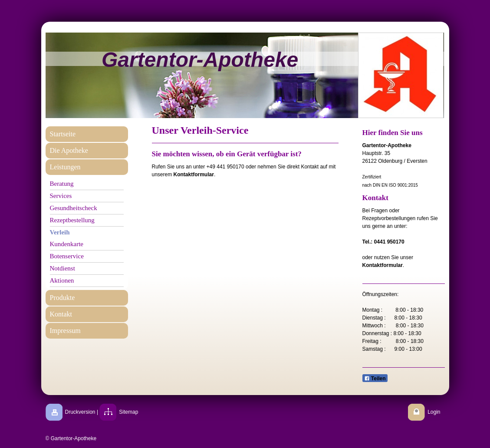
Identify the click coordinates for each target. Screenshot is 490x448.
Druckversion (80, 412)
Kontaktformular (194, 175)
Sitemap (128, 412)
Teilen (375, 379)
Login (434, 412)
